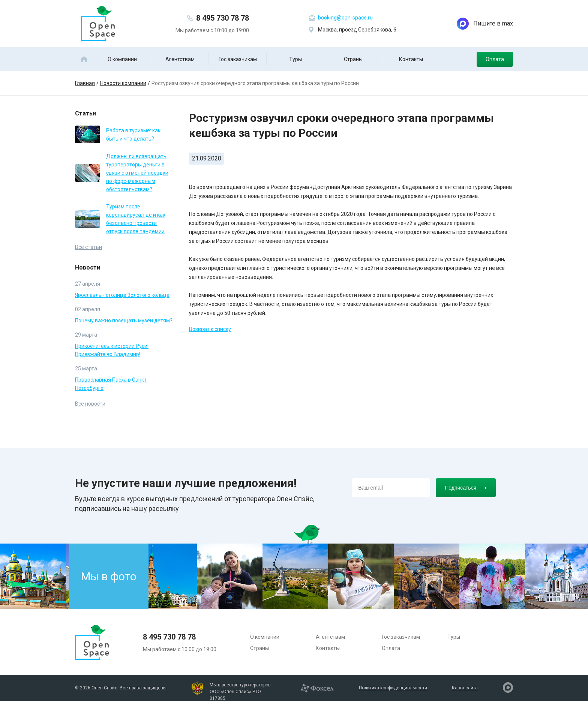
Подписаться (466, 488)
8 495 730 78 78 (223, 18)
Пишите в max (485, 24)
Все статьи (88, 247)
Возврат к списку (210, 329)
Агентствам (180, 59)
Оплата (495, 59)
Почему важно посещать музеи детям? (124, 321)
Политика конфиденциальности (393, 688)
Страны (353, 59)
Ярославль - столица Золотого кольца (122, 295)
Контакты (411, 59)
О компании (122, 59)
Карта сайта (465, 688)
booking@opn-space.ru (345, 18)
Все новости (90, 404)
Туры (295, 59)
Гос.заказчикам (238, 59)
